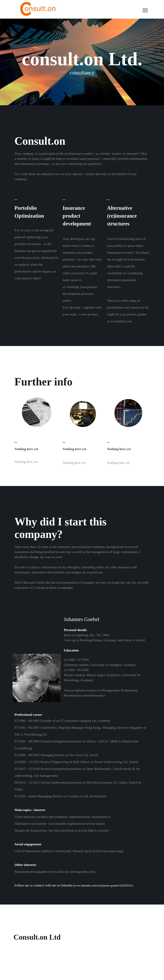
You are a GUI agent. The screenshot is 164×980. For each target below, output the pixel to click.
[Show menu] (145, 10)
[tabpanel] (82, 166)
